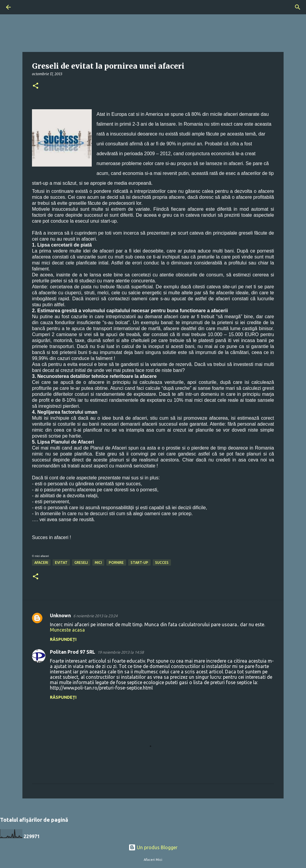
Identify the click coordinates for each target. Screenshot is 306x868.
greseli (81, 562)
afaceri (41, 562)
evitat (61, 562)
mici (98, 562)
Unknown (60, 615)
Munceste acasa (67, 630)
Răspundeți (63, 639)
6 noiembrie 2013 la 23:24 (95, 616)
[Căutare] (25, 7)
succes (162, 562)
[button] (36, 86)
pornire (116, 562)
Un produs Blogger (153, 847)
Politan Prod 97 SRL (72, 652)
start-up (139, 562)
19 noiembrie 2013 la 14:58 (121, 652)
